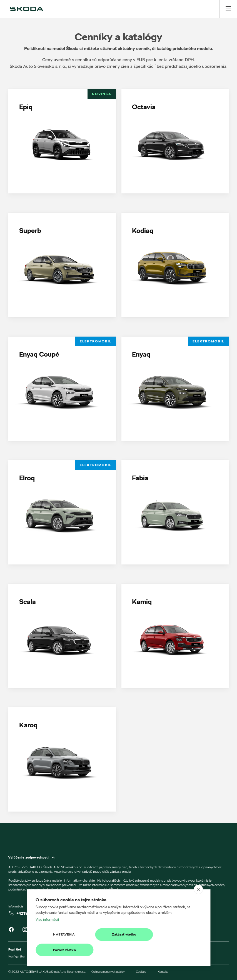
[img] (27, 9)
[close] (198, 890)
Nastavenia (63, 935)
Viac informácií (47, 920)
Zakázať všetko (121, 935)
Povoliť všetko (63, 950)
